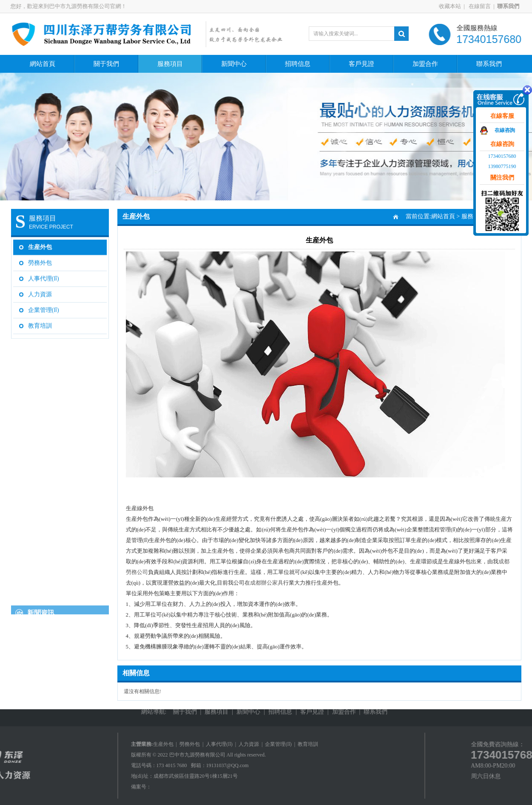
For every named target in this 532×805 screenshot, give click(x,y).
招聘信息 (298, 64)
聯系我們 (489, 64)
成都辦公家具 (267, 583)
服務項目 (170, 64)
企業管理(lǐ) (44, 308)
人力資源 (40, 292)
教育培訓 (40, 324)
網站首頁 (43, 64)
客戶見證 (361, 64)
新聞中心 (234, 64)
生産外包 (40, 245)
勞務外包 (40, 261)
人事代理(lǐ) (44, 276)
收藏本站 (453, 6)
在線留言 (482, 6)
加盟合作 (425, 64)
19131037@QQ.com (228, 765)
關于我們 (106, 64)
